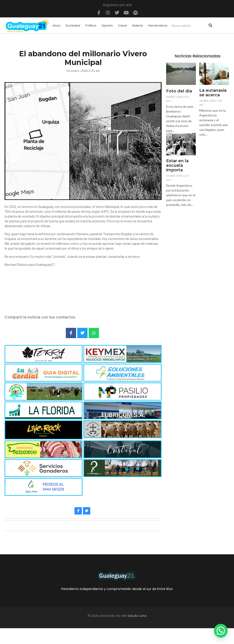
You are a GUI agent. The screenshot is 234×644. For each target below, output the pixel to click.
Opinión (107, 26)
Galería (137, 26)
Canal (122, 26)
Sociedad (73, 26)
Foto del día (179, 91)
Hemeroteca (158, 26)
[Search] (190, 26)
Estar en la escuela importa (177, 166)
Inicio (57, 26)
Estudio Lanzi (137, 616)
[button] (221, 631)
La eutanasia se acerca (213, 93)
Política (91, 26)
